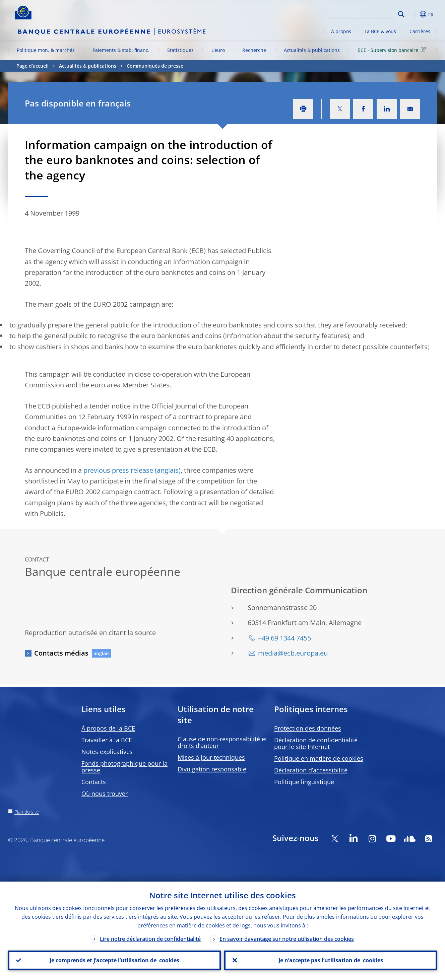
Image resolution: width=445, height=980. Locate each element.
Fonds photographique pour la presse (124, 767)
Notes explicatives (107, 752)
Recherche (254, 50)
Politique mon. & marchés (46, 50)
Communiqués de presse (155, 66)
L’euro (218, 50)
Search (401, 14)
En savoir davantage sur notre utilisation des (287, 939)
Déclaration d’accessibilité (311, 770)
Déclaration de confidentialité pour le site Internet (316, 743)
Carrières (420, 31)
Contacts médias (61, 653)
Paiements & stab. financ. (121, 50)
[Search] (362, 13)
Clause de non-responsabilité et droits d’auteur (222, 742)
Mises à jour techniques (211, 757)
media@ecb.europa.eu (293, 653)
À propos (341, 31)
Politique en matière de (319, 758)
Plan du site (27, 812)
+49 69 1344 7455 (284, 638)
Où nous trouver (105, 794)
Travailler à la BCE (107, 740)
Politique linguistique (304, 782)
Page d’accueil (33, 66)
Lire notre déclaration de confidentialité (150, 939)
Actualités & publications (312, 50)
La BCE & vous (380, 31)
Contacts (94, 782)
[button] (414, 14)
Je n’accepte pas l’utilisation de (331, 960)
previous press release (118, 470)
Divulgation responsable (212, 769)
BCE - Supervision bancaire (393, 50)
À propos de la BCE (108, 728)
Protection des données (308, 728)
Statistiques (180, 50)
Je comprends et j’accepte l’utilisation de (114, 960)
